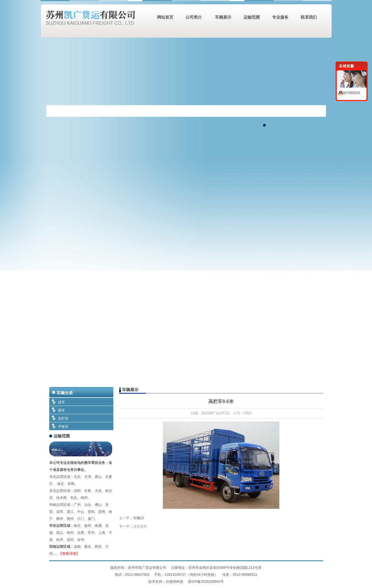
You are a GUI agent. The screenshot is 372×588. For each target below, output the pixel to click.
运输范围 (252, 17)
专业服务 (280, 17)
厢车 (61, 410)
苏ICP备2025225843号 (206, 582)
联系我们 (309, 17)
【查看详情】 (69, 554)
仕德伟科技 (175, 582)
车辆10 (139, 518)
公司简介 (194, 17)
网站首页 (165, 17)
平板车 (63, 427)
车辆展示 (223, 17)
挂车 (61, 402)
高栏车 (63, 419)
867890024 (349, 93)
